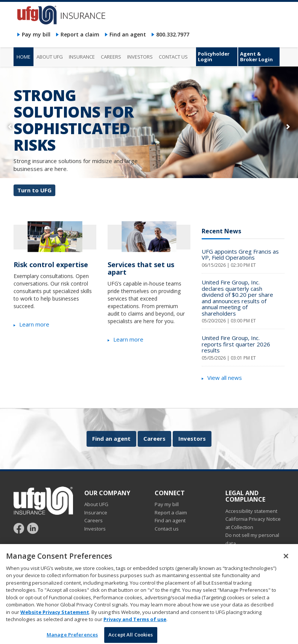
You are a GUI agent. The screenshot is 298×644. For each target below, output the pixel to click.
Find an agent (128, 34)
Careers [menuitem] (111, 57)
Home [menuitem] (24, 57)
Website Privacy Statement (55, 619)
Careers (154, 438)
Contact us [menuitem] (173, 57)
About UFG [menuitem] (50, 57)
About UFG (96, 504)
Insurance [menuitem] (82, 57)
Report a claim (80, 34)
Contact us (167, 529)
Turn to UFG (34, 190)
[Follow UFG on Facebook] (20, 528)
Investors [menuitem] (140, 57)
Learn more (34, 324)
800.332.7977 (173, 34)
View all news (225, 378)
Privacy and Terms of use (135, 627)
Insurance (96, 512)
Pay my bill (36, 34)
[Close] (286, 563)
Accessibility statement (251, 511)
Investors (192, 438)
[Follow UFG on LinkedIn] (33, 528)
